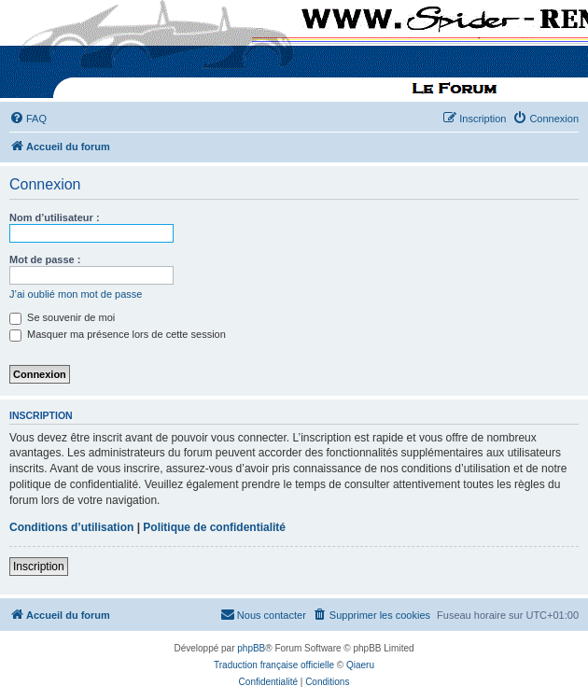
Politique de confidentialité (214, 527)
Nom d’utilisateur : (55, 217)
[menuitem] (28, 119)
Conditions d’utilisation (71, 527)
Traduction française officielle (274, 665)
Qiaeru (360, 665)
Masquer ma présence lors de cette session (118, 334)
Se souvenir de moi (62, 317)
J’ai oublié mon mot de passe (76, 294)
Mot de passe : (45, 259)
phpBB (251, 648)
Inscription (39, 567)
